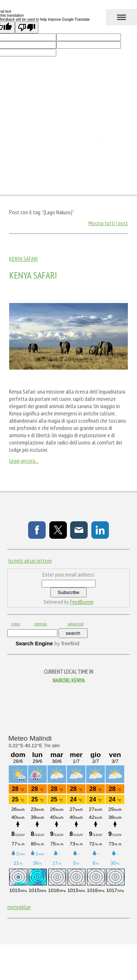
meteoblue (19, 907)
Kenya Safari (23, 259)
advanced (75, 624)
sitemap (41, 624)
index (16, 624)
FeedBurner (82, 602)
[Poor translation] (27, 27)
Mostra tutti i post (108, 223)
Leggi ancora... (24, 461)
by (67, 644)
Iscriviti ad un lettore (30, 561)
